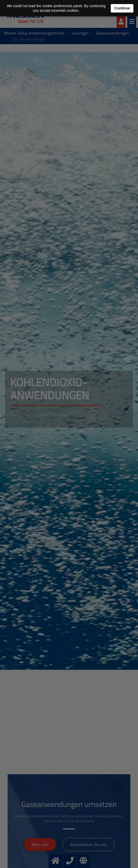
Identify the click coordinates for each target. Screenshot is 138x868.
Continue (122, 8)
